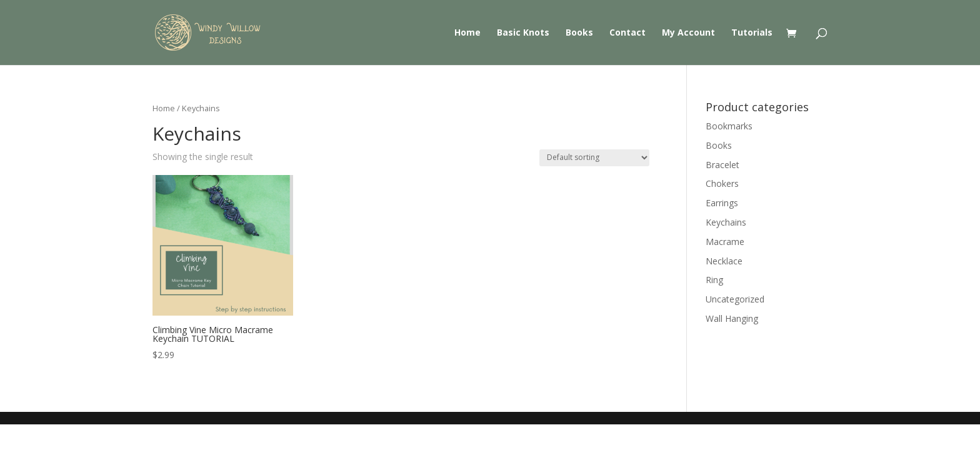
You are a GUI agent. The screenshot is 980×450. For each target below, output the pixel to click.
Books (579, 33)
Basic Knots (523, 33)
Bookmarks (729, 126)
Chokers (722, 183)
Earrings (722, 203)
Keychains (726, 222)
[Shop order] (594, 158)
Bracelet (722, 165)
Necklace (724, 261)
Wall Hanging (732, 318)
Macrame (725, 242)
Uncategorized (735, 299)
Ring (714, 280)
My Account (688, 33)
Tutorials (752, 33)
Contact (627, 33)
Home (467, 33)
